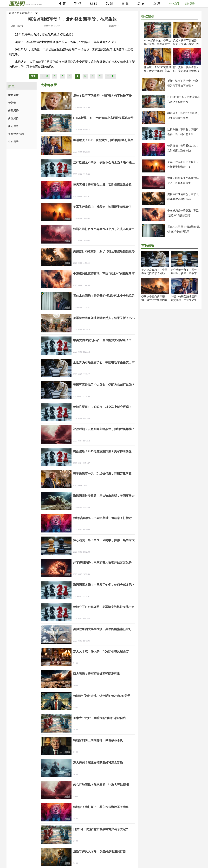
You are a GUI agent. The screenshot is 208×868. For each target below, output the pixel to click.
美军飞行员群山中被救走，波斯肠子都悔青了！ (104, 207)
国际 (126, 4)
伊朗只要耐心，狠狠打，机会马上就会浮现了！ (104, 407)
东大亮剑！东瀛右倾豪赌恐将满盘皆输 (98, 763)
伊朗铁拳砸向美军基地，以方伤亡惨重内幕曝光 (154, 300)
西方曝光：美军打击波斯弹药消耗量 (97, 674)
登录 (190, 4)
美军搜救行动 (16, 134)
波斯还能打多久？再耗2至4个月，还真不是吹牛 (104, 229)
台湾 (157, 4)
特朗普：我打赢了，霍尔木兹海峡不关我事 (101, 807)
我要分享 (114, 26)
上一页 (45, 76)
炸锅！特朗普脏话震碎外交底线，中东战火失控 (184, 300)
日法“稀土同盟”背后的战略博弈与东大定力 (101, 829)
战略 (94, 4)
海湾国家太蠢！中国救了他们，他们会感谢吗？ (104, 585)
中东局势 (13, 142)
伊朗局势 (13, 95)
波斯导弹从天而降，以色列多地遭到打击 (99, 851)
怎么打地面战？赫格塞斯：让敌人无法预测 (101, 785)
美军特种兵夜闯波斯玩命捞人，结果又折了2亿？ (105, 318)
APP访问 (174, 3)
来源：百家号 (17, 26)
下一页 (110, 76)
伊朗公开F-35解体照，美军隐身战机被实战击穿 (104, 607)
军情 (78, 4)
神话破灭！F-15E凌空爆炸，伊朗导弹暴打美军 (103, 140)
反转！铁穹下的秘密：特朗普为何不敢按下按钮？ (186, 44)
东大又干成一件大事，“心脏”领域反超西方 (101, 651)
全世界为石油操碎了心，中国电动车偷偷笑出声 (104, 362)
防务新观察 (23, 13)
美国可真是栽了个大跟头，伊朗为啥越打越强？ (104, 385)
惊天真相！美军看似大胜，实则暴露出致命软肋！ (186, 71)
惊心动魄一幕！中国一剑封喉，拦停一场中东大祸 (184, 273)
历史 (142, 4)
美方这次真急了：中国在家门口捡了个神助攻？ (154, 273)
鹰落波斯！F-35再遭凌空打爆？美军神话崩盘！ (104, 451)
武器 (110, 4)
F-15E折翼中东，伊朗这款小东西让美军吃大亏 (103, 118)
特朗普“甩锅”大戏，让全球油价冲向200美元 (102, 696)
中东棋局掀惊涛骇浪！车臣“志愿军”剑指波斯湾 (104, 274)
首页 (12, 13)
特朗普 (12, 103)
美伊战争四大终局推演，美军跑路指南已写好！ (104, 629)
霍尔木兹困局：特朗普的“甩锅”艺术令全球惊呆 (104, 296)
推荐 (63, 4)
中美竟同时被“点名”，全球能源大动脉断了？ (102, 340)
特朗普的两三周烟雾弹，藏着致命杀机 (98, 740)
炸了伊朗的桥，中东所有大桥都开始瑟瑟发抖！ (104, 562)
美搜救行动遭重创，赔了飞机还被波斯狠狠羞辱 (104, 251)
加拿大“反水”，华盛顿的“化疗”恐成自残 (99, 718)
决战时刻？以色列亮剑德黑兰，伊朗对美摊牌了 (104, 429)
